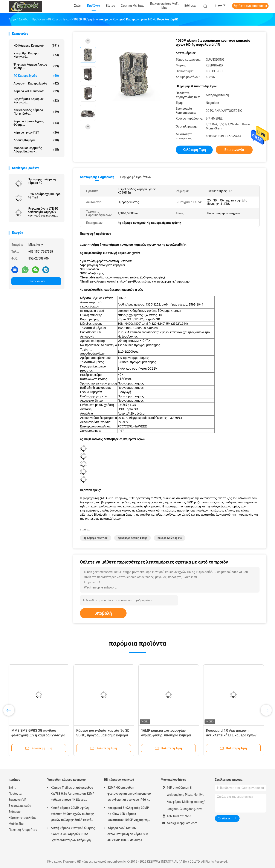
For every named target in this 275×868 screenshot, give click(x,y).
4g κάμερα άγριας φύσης (132, 538)
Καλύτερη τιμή (194, 150)
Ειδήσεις (15, 812)
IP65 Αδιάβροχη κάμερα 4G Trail (44, 196)
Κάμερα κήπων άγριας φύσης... (36, 123)
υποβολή (103, 613)
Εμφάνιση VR (17, 800)
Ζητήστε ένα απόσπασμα (250, 6)
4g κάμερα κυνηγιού (95, 538)
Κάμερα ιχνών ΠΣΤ (36, 132)
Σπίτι (12, 788)
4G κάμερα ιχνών (36, 76)
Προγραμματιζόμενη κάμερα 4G (42, 181)
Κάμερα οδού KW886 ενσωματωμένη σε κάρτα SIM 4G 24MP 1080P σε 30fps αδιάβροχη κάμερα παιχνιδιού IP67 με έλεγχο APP (128, 835)
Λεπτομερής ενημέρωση (97, 177)
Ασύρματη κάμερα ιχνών (36, 83)
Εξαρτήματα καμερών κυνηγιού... (36, 101)
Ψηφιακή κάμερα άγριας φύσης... (36, 66)
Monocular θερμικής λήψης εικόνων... (36, 150)
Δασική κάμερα (36, 140)
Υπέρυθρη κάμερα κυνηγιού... (36, 55)
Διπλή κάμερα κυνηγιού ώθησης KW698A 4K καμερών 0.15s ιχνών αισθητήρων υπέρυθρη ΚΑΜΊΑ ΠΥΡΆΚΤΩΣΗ (73, 835)
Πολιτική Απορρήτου (23, 830)
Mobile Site (16, 824)
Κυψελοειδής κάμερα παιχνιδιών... (36, 112)
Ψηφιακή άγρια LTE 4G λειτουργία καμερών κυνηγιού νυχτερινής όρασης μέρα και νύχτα (44, 212)
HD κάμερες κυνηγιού (36, 46)
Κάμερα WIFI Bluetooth (36, 91)
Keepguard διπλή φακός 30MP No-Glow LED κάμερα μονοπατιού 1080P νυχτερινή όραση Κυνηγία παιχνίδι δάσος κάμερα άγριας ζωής (128, 814)
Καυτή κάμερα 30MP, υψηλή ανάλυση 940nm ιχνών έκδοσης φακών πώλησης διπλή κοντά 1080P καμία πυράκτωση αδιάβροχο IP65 (72, 814)
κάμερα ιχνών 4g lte (170, 538)
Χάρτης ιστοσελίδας (22, 818)
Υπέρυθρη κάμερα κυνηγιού (66, 780)
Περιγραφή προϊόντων (136, 177)
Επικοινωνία (36, 281)
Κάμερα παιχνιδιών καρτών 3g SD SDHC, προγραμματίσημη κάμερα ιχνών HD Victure (103, 735)
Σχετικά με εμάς (20, 806)
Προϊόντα (15, 794)
